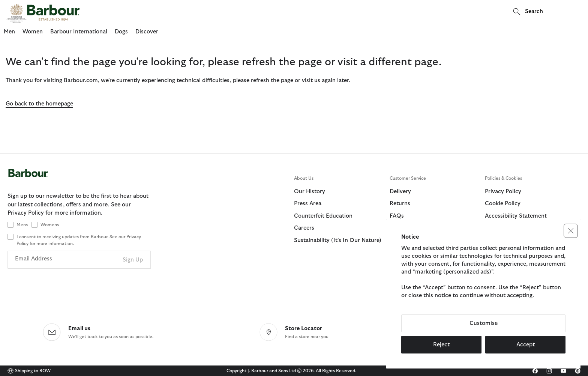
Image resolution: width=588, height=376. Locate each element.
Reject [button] (441, 345)
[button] (571, 231)
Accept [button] (526, 345)
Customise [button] (484, 323)
